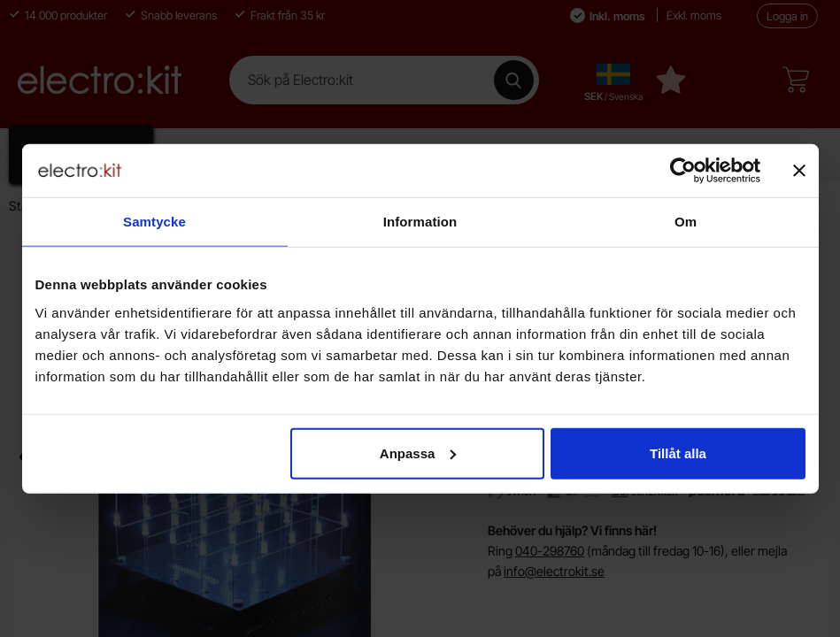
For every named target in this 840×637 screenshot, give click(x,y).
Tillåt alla (678, 453)
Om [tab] (686, 222)
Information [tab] (420, 222)
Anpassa (418, 453)
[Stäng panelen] (799, 171)
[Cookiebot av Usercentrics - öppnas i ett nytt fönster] (683, 171)
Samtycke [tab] (154, 222)
